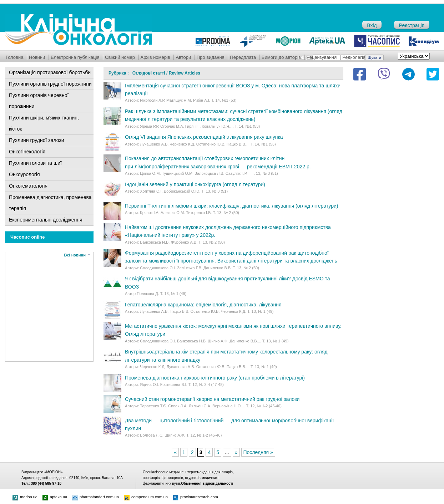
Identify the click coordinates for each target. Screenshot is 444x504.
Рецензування (322, 57)
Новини (37, 57)
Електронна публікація (75, 57)
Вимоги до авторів (281, 57)
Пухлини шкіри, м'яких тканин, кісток (44, 123)
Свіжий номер (120, 57)
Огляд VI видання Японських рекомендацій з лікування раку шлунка (204, 137)
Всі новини (75, 255)
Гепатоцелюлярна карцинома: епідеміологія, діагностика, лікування (203, 305)
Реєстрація (412, 25)
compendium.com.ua (146, 497)
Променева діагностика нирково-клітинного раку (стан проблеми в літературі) (215, 378)
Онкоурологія (24, 174)
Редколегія (354, 57)
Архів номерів (155, 57)
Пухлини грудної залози (37, 140)
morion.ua (25, 497)
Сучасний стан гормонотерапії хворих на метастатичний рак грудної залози (212, 399)
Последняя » (258, 452)
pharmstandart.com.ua (95, 497)
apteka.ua (55, 497)
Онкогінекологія (27, 152)
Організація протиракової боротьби (50, 72)
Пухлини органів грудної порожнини (50, 84)
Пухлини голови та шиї (35, 163)
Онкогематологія (28, 186)
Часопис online (28, 237)
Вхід (372, 25)
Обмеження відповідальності (207, 483)
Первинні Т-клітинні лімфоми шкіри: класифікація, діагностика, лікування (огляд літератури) (231, 206)
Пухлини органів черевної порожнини (39, 101)
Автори (183, 57)
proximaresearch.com (195, 497)
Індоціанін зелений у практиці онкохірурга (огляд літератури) (195, 184)
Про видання (211, 57)
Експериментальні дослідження (46, 220)
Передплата (243, 57)
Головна (14, 57)
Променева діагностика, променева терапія (50, 203)
